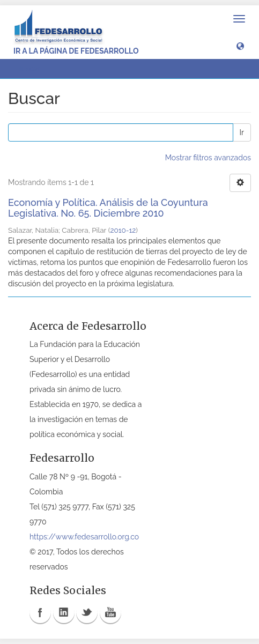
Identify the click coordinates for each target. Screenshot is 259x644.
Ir (242, 132)
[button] (240, 46)
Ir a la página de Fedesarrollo (76, 51)
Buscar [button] (32, 69)
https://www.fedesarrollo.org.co (84, 537)
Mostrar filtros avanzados (208, 158)
